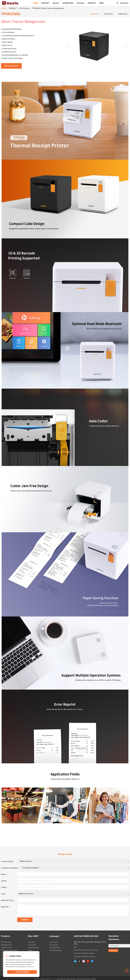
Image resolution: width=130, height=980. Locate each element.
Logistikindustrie (55, 949)
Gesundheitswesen (56, 951)
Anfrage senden (12, 66)
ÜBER (101, 3)
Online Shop (32, 946)
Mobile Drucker (6, 949)
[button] (125, 46)
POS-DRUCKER (6, 943)
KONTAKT (92, 3)
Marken (56, 3)
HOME (36, 3)
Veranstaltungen (33, 949)
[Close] (37, 954)
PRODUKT (46, 3)
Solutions (81, 3)
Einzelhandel (54, 946)
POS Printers (24, 8)
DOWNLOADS (68, 3)
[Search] (117, 3)
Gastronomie (54, 943)
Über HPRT (32, 943)
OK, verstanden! (22, 972)
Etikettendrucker (6, 946)
